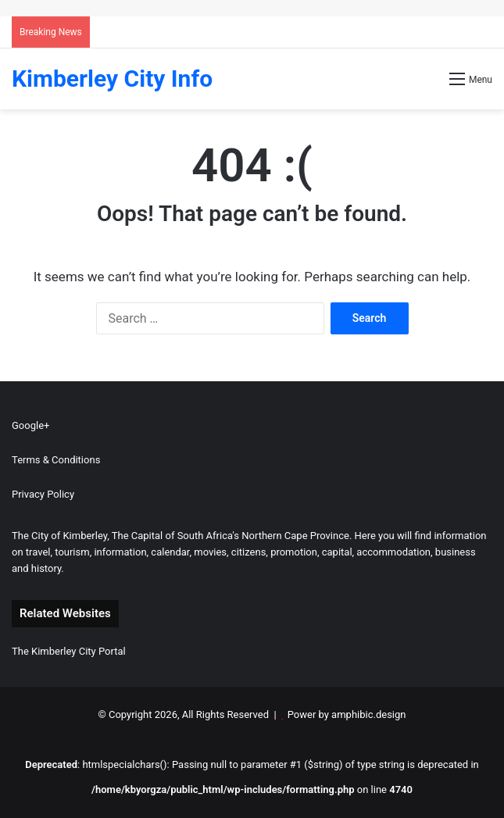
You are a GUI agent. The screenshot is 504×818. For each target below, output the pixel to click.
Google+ (30, 425)
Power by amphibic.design (347, 714)
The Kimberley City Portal (69, 651)
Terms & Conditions (56, 460)
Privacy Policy (43, 494)
